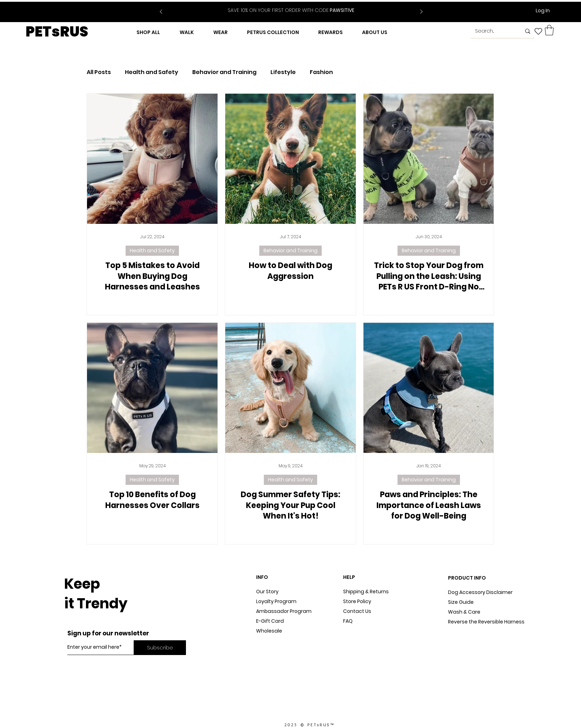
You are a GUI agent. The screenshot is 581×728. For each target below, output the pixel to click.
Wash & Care (464, 612)
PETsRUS (57, 32)
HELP (349, 577)
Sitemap (354, 631)
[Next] (421, 12)
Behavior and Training (224, 72)
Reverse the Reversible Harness (486, 622)
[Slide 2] (295, 6)
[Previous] (161, 12)
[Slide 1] (287, 6)
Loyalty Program (276, 601)
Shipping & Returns (366, 592)
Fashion (321, 72)
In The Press (271, 650)
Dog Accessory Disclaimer (481, 592)
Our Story (267, 592)
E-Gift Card (270, 621)
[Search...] (493, 31)
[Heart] (538, 31)
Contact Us (357, 611)
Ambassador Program (284, 611)
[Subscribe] (160, 648)
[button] (549, 30)
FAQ (348, 621)
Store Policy (357, 601)
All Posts (99, 72)
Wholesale (269, 631)
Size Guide (461, 602)
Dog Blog (267, 641)
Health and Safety (152, 72)
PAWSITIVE (291, 10)
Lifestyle (283, 72)
